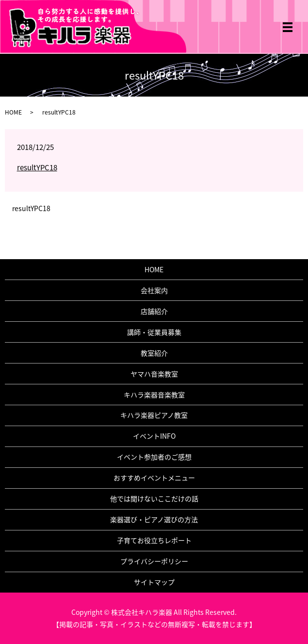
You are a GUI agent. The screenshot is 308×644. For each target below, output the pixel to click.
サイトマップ (154, 582)
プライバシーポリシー (154, 561)
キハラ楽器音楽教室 (154, 395)
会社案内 (154, 290)
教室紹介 (154, 353)
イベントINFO (154, 436)
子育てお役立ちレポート (154, 540)
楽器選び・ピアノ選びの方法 (154, 519)
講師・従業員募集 (154, 332)
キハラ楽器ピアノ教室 (154, 415)
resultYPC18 (37, 167)
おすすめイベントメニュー (154, 478)
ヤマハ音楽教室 (154, 374)
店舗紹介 (154, 311)
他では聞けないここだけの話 (154, 498)
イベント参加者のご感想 (154, 457)
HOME (13, 112)
